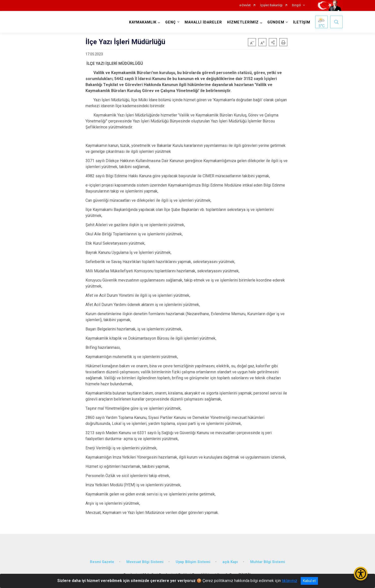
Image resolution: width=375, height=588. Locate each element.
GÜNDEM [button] (276, 22)
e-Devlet (245, 5)
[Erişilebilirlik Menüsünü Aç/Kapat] (361, 574)
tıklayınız (290, 581)
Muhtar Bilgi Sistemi (268, 562)
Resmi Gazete (102, 562)
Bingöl (296, 5)
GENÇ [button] (171, 22)
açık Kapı (230, 562)
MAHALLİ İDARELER (203, 22)
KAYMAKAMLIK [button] (143, 22)
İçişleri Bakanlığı (271, 5)
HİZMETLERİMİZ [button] (243, 22)
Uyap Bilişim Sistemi (193, 562)
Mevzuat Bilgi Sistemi (145, 562)
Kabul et (309, 581)
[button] (273, 42)
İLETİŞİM (302, 22)
